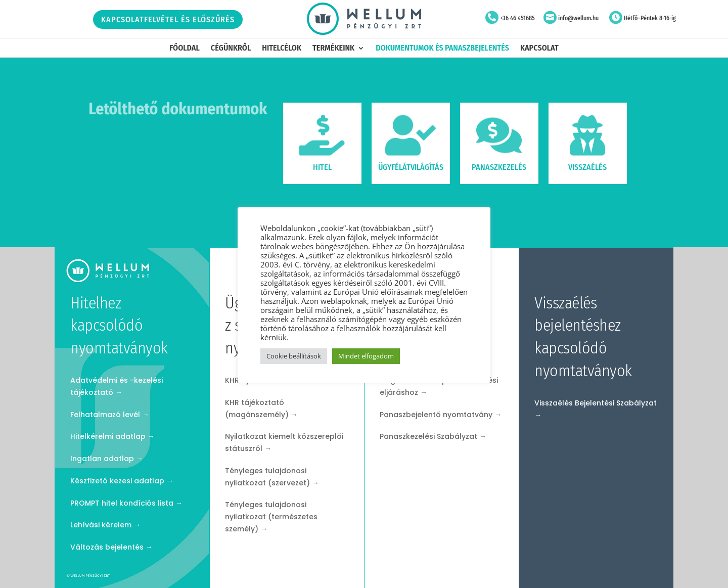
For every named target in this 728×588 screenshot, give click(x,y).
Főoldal (185, 49)
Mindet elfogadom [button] (366, 356)
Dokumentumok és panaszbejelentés (442, 49)
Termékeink (333, 49)
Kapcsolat (539, 49)
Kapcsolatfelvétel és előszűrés (168, 19)
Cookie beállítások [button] (294, 356)
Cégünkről (231, 49)
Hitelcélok (282, 49)
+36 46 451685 (517, 18)
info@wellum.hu (578, 18)
